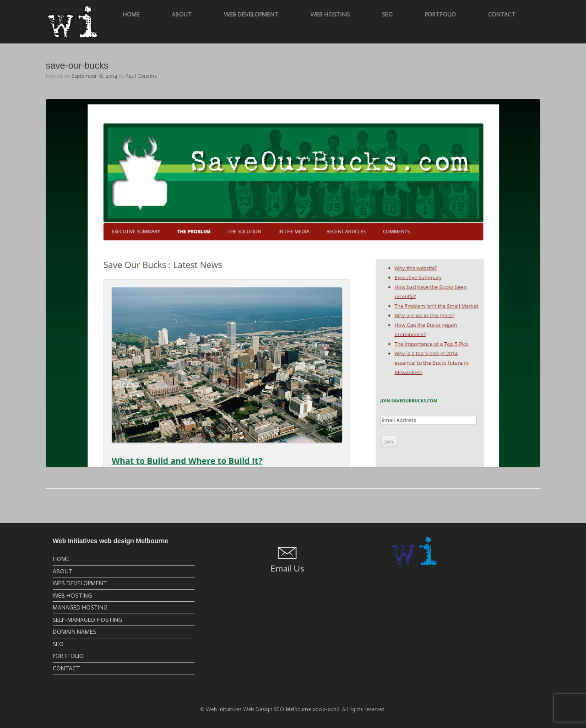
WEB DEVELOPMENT (251, 14)
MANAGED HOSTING (80, 607)
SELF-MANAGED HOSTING (87, 620)
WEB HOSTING (330, 14)
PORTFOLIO (440, 14)
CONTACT (502, 14)
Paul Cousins (141, 76)
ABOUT (182, 14)
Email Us (287, 568)
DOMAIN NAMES (74, 632)
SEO (387, 14)
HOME (131, 14)
